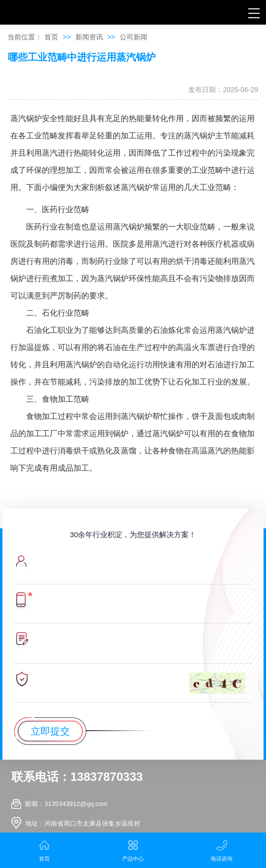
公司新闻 (133, 37)
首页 (51, 37)
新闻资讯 (89, 37)
